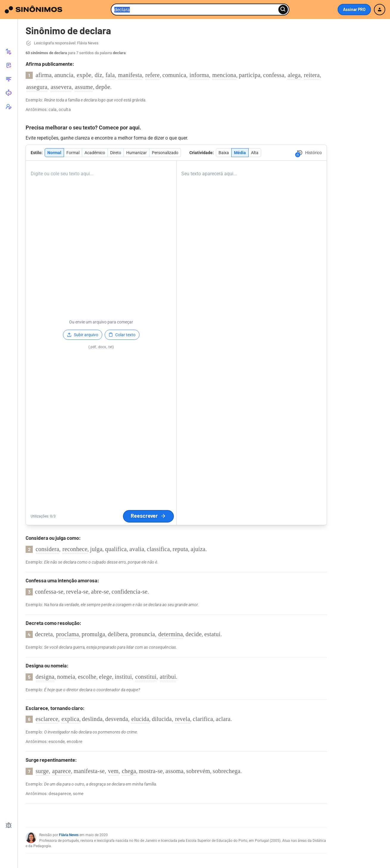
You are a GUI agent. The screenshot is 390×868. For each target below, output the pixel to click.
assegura (37, 87)
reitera (312, 75)
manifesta (130, 75)
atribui (168, 677)
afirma (44, 75)
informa (199, 75)
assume (84, 87)
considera (47, 549)
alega (294, 75)
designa (45, 677)
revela (183, 719)
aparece (61, 771)
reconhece (75, 549)
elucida (140, 719)
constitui (146, 677)
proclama (67, 634)
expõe (84, 75)
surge (42, 771)
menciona (224, 75)
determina (171, 634)
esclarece (47, 719)
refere (152, 75)
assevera (61, 87)
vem (113, 771)
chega (129, 771)
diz (98, 75)
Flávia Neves (69, 835)
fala (110, 75)
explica (70, 719)
